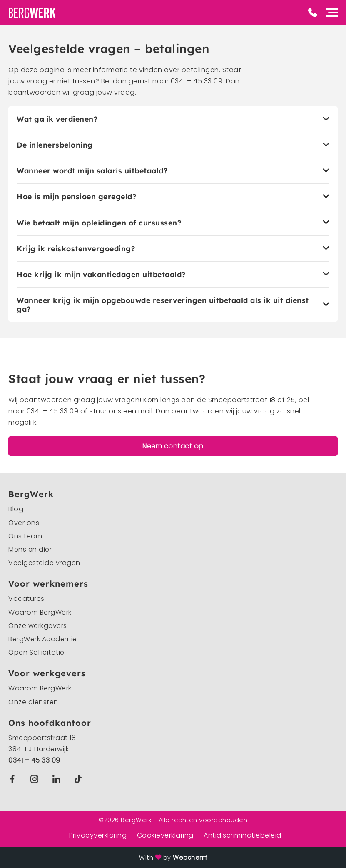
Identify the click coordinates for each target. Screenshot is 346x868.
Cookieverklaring (165, 835)
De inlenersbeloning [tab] (55, 145)
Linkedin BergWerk (58, 779)
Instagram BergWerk (36, 779)
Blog (16, 509)
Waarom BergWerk (40, 612)
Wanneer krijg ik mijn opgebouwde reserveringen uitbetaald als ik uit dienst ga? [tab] (163, 305)
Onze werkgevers (38, 626)
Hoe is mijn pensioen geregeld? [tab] (76, 196)
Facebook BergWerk (14, 779)
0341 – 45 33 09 (34, 760)
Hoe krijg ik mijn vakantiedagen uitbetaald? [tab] (101, 274)
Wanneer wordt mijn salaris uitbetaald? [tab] (92, 171)
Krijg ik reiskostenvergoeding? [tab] (76, 249)
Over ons (24, 523)
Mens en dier (30, 549)
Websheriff (190, 858)
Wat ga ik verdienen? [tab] (57, 119)
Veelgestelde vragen (44, 563)
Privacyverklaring (98, 835)
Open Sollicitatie (36, 652)
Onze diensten (33, 702)
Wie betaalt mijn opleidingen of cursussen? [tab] (99, 223)
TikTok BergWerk (80, 779)
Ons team (25, 536)
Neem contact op (173, 446)
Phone (313, 13)
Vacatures (26, 599)
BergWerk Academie (43, 639)
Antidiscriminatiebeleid (243, 835)
